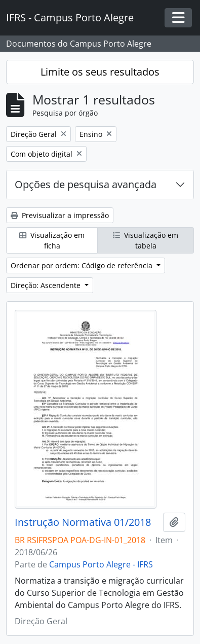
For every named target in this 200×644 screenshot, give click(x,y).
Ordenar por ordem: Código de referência (83, 265)
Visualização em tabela (146, 240)
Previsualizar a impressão (60, 215)
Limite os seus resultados (100, 72)
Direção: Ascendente (47, 285)
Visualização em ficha (52, 240)
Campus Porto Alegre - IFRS (101, 564)
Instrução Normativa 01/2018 (83, 522)
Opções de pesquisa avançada (86, 184)
